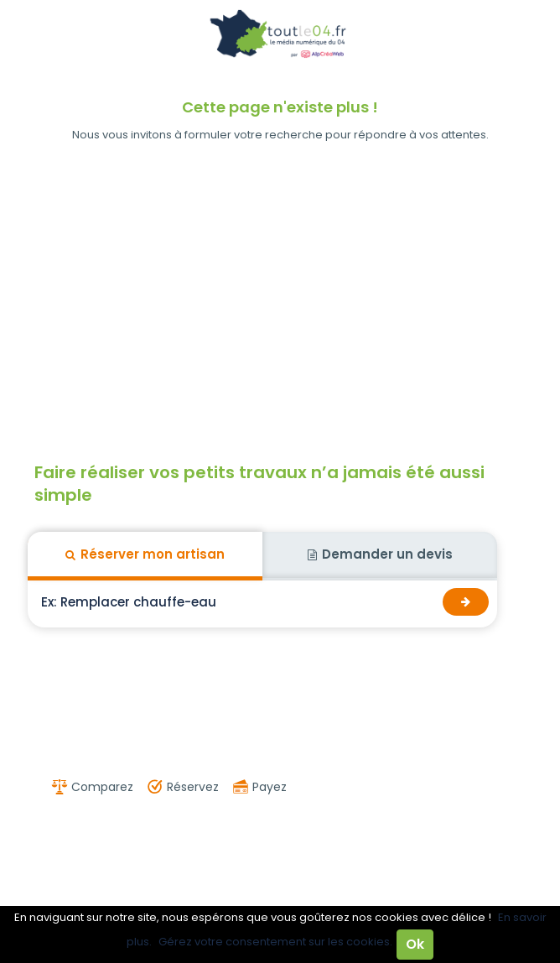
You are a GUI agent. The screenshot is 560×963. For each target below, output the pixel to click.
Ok (415, 944)
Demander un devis (380, 554)
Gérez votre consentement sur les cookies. (275, 942)
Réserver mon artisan (145, 554)
